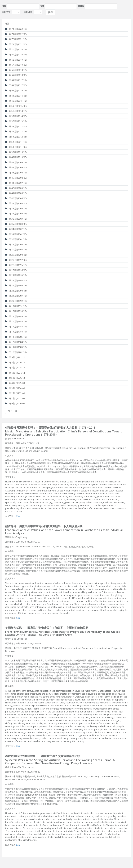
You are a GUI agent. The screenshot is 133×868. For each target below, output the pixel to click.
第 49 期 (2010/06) (16, 157)
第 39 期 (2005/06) (16, 203)
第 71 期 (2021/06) (16, 44)
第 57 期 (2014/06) (16, 116)
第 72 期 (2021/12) (16, 39)
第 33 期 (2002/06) (16, 234)
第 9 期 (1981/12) (15, 357)
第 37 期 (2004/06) (16, 214)
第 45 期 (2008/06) (16, 178)
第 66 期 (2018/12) (16, 70)
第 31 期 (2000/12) (16, 244)
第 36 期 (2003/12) (16, 219)
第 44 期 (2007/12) (16, 183)
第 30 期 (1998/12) (16, 249)
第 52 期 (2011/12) (16, 142)
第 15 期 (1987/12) (16, 327)
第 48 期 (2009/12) (16, 162)
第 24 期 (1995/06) (16, 280)
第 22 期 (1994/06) (16, 291)
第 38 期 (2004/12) (16, 208)
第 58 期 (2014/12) (16, 111)
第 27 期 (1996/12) (16, 265)
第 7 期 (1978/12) (15, 368)
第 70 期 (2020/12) (16, 49)
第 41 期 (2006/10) (16, 193)
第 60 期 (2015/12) (16, 101)
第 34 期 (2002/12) (16, 229)
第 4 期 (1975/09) (15, 383)
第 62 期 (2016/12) (16, 90)
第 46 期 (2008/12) (16, 173)
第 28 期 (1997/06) (16, 260)
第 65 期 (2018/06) (16, 75)
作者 (42, 6)
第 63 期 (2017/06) (16, 85)
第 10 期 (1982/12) (16, 352)
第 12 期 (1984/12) (16, 342)
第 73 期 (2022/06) (16, 34)
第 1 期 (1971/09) (15, 398)
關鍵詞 (81, 6)
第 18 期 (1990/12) (16, 311)
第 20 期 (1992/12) (16, 301)
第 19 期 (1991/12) (16, 306)
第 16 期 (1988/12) (16, 321)
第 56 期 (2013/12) (16, 121)
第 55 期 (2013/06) (16, 126)
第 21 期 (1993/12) (16, 296)
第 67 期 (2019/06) (16, 65)
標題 (4, 6)
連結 (18, 516)
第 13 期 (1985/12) (16, 337)
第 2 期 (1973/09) (15, 393)
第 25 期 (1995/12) (16, 275)
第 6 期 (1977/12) (15, 373)
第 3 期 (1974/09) (15, 388)
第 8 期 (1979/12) (15, 362)
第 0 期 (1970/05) (15, 403)
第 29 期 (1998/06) (16, 255)
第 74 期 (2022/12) (16, 29)
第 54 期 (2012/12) (16, 131)
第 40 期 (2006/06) (16, 198)
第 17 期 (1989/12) (16, 316)
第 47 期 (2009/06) (16, 167)
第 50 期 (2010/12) (16, 152)
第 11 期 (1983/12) (16, 347)
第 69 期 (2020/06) (16, 55)
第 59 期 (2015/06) (16, 106)
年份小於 (28, 12)
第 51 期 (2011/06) (16, 147)
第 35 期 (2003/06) (16, 224)
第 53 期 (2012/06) (16, 137)
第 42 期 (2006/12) (16, 188)
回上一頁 (12, 411)
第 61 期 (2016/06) (16, 96)
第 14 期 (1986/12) (16, 332)
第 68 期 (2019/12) (16, 60)
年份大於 (6, 12)
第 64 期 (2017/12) (16, 80)
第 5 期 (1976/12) (15, 378)
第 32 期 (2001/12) (16, 239)
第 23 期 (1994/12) (16, 285)
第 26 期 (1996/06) (16, 270)
